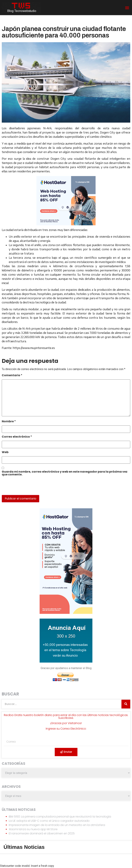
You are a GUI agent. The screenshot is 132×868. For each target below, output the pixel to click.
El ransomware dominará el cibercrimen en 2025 (42, 833)
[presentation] (26, 487)
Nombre (9, 422)
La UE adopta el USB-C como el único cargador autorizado (49, 821)
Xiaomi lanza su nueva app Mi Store (33, 829)
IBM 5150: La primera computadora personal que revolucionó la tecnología (60, 817)
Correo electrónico (17, 437)
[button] (127, 8)
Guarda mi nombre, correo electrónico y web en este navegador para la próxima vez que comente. (65, 473)
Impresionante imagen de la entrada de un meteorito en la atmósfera (57, 825)
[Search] (126, 704)
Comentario (12, 376)
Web (5, 452)
